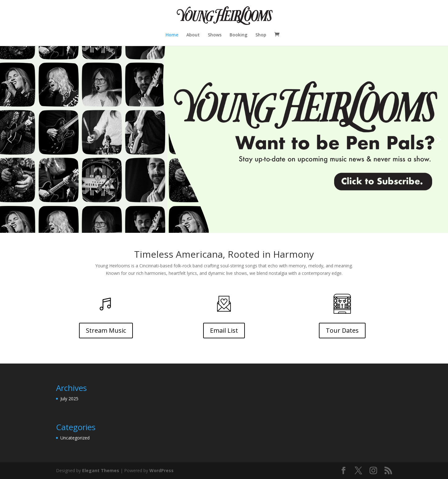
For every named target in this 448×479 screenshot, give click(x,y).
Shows (215, 35)
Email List (224, 330)
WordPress (161, 470)
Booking (238, 35)
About (193, 35)
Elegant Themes (101, 470)
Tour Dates (342, 330)
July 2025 (69, 399)
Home (172, 35)
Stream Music (106, 330)
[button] (224, 139)
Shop (261, 35)
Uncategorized (75, 438)
